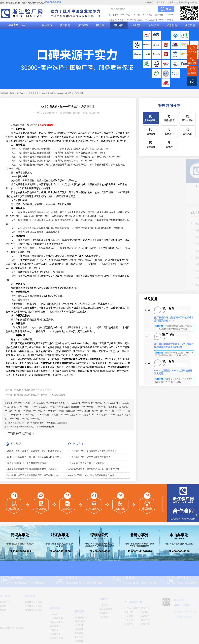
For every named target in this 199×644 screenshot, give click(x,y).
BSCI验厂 (137, 15)
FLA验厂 (18, 411)
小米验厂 (61, 411)
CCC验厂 (28, 403)
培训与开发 (187, 120)
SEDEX (120, 411)
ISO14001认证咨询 (69, 415)
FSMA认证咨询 (111, 403)
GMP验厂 (52, 407)
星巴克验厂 (76, 407)
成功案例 (172, 25)
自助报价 (149, 2)
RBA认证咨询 (151, 20)
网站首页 (47, 25)
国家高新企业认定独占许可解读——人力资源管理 (40, 395)
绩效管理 (151, 134)
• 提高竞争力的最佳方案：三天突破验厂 (87, 463)
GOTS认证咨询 (88, 403)
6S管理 (169, 147)
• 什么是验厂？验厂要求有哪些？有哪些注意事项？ (92, 451)
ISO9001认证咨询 (135, 20)
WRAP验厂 (148, 15)
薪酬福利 (169, 134)
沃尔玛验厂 (160, 15)
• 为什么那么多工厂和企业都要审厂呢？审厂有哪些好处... (33, 475)
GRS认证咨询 (74, 403)
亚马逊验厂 (12, 407)
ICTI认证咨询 (13, 415)
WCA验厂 (9, 411)
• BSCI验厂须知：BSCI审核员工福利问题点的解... (92, 475)
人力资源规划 (34, 93)
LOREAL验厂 (102, 407)
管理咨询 (119, 25)
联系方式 (172, 2)
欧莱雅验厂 (113, 407)
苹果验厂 (56, 415)
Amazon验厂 (24, 407)
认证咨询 (83, 25)
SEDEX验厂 (110, 411)
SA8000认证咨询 (116, 415)
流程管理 (151, 147)
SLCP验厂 (99, 411)
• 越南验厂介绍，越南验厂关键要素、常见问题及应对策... (33, 451)
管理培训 (101, 25)
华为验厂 (99, 403)
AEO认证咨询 (52, 403)
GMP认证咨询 (64, 407)
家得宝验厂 (124, 407)
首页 (12, 93)
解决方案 (154, 25)
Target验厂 (27, 411)
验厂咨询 (65, 25)
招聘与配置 (169, 120)
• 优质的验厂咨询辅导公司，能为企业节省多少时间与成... (33, 457)
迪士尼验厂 (71, 411)
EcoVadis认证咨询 (39, 407)
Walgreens (18, 403)
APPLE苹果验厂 (44, 415)
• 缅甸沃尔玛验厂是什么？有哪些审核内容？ (27, 463)
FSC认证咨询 (50, 411)
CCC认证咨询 (39, 403)
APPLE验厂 (30, 415)
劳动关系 (187, 134)
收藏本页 (194, 2)
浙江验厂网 (89, 411)
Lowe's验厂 (38, 411)
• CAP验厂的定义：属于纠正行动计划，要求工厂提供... (94, 469)
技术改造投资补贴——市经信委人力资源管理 (47, 423)
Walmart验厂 (126, 15)
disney (80, 411)
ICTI (22, 415)
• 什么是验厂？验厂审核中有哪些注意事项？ (89, 457)
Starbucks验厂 (88, 407)
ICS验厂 (122, 20)
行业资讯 (136, 25)
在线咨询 (161, 2)
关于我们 (190, 25)
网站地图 (183, 2)
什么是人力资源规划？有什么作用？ (33, 390)
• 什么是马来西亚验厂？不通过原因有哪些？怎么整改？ (32, 469)
